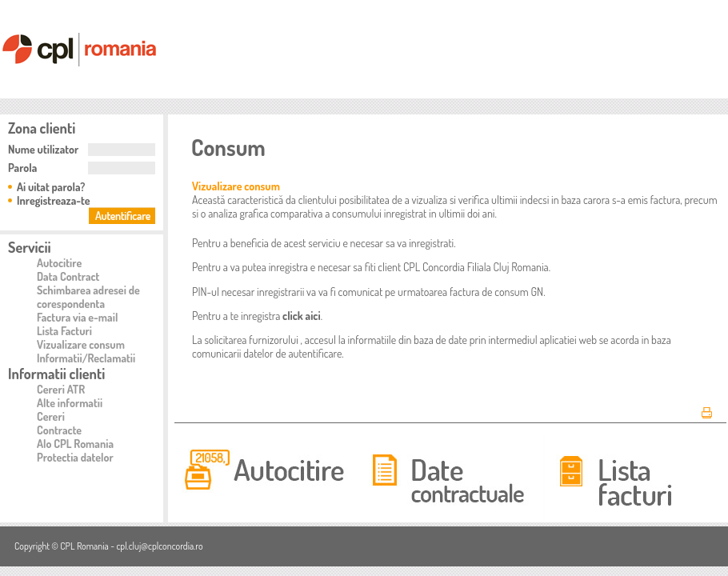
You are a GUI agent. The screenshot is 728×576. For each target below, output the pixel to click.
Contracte (59, 430)
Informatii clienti (56, 374)
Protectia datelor (75, 457)
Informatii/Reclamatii (86, 358)
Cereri (51, 416)
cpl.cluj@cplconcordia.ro (159, 546)
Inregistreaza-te (54, 200)
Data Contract (68, 276)
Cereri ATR (61, 389)
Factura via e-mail (77, 317)
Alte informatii (70, 403)
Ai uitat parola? (51, 187)
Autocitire (59, 263)
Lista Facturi (64, 331)
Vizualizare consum (81, 344)
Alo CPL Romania (75, 444)
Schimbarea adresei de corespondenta (88, 297)
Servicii (30, 247)
